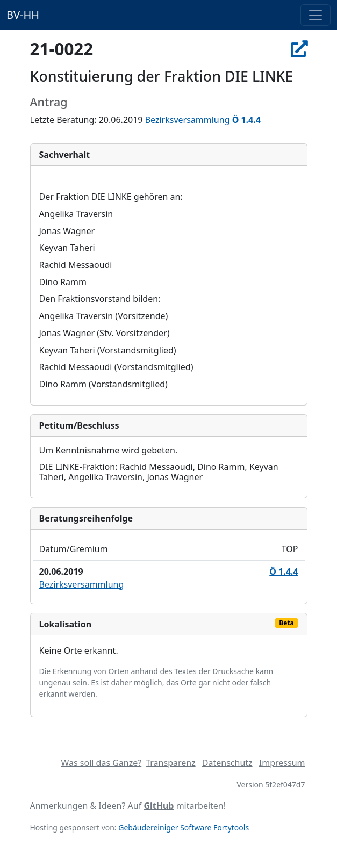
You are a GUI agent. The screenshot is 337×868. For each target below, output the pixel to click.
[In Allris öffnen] (299, 49)
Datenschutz (227, 763)
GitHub (159, 806)
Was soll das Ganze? (101, 763)
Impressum (282, 763)
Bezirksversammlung (188, 120)
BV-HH (23, 15)
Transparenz (170, 763)
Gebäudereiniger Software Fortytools (184, 827)
